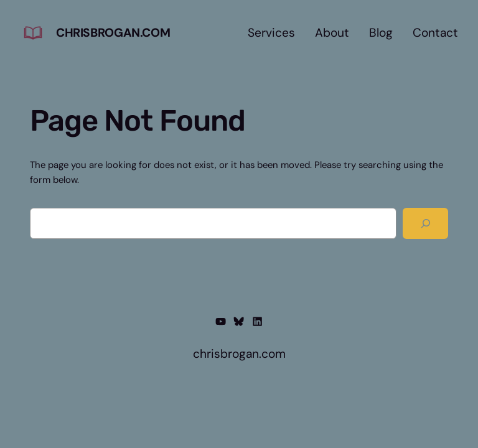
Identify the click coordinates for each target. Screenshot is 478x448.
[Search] (425, 223)
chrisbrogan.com (113, 33)
